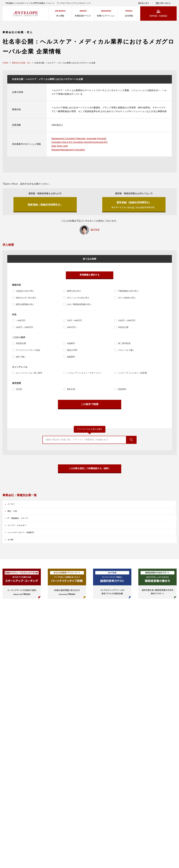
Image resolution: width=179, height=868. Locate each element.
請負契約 (122, 391)
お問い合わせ (165, 3)
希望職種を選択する (90, 277)
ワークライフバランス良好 (28, 352)
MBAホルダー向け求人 (26, 300)
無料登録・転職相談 (158, 16)
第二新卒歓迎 (124, 345)
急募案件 (71, 359)
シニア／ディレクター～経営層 (132, 375)
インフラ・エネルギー (21, 524)
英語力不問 (72, 352)
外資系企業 (21, 345)
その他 (122, 524)
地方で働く (21, 359)
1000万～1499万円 (127, 322)
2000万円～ (72, 329)
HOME (5, 63)
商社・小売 (70, 512)
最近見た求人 (144, 3)
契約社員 (71, 391)
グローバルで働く (126, 352)
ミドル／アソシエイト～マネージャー (84, 375)
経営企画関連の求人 (25, 306)
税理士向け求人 (74, 293)
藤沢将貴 (95, 232)
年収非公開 (123, 329)
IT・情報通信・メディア (131, 512)
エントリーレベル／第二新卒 (29, 375)
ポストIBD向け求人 (127, 300)
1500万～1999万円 (24, 329)
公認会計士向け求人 (25, 293)
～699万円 (21, 322)
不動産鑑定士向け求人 (128, 293)
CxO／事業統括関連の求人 (79, 306)
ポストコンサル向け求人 (78, 300)
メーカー (14, 512)
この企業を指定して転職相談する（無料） (90, 472)
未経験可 (71, 345)
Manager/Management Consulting (68, 150)
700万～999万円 (74, 322)
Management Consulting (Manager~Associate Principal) (79, 138)
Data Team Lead (60, 146)
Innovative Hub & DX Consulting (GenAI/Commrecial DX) (80, 142)
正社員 (19, 391)
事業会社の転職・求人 (21, 63)
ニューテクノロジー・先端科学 (80, 524)
